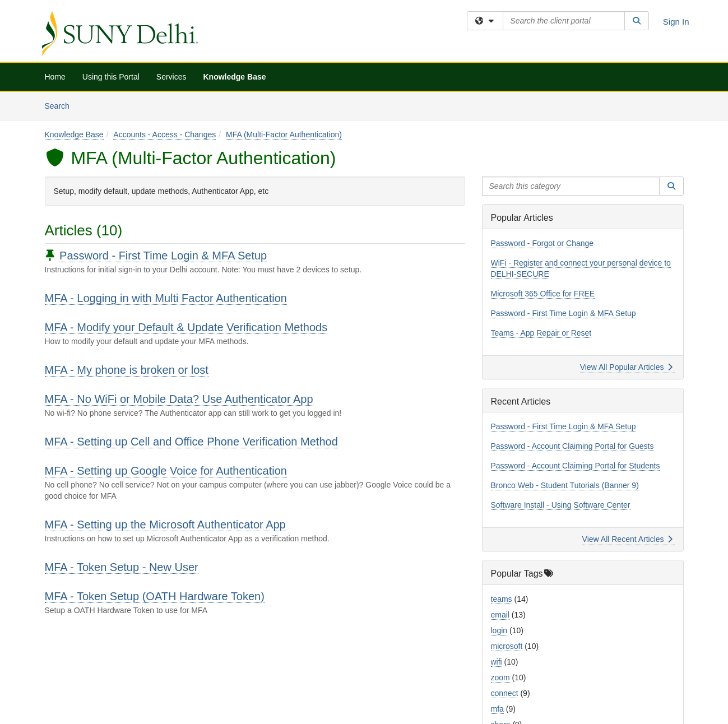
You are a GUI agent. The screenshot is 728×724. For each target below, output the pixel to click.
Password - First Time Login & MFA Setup (163, 256)
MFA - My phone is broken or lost (127, 370)
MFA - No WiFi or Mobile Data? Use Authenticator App (179, 399)
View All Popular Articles (626, 367)
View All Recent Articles (627, 539)
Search (61, 105)
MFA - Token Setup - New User (122, 567)
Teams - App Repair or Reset (541, 333)
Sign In (676, 22)
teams (502, 599)
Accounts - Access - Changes (164, 134)
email (500, 615)
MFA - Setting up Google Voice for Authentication (166, 471)
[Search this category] (571, 186)
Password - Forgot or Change (542, 243)
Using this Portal (111, 77)
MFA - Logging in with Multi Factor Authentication (166, 298)
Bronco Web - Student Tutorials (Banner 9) (565, 485)
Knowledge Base (234, 77)
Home (55, 77)
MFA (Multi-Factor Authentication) (284, 134)
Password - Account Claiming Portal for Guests (572, 446)
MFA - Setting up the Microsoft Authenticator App (165, 525)
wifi (497, 662)
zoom (500, 677)
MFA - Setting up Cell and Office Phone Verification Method (191, 442)
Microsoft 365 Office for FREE (543, 294)
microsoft (507, 646)
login (499, 630)
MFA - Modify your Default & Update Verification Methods (186, 327)
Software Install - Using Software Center (561, 505)
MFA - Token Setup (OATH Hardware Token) (155, 596)
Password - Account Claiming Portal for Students (576, 466)
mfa (497, 709)
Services (171, 77)
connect (505, 693)
